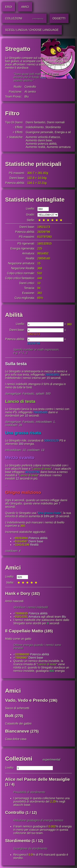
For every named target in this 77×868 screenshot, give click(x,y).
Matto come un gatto (18, 639)
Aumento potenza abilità (41, 144)
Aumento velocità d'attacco (43, 137)
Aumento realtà (35, 147)
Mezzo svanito (20, 458)
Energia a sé (63, 132)
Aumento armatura (59, 147)
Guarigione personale (39, 132)
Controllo (30, 87)
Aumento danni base (39, 140)
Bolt (9, 716)
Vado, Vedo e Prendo (26, 701)
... (6, 485)
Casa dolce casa (16, 739)
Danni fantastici (36, 122)
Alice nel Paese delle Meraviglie (37, 780)
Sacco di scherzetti (17, 708)
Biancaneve (17, 731)
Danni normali (56, 122)
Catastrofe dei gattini (18, 724)
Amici (13, 568)
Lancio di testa (20, 402)
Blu (26, 97)
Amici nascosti (14, 601)
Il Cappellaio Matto (24, 631)
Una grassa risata (23, 433)
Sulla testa (16, 364)
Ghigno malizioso (23, 493)
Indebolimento (35, 127)
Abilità (14, 315)
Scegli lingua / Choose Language (32, 30)
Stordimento (53, 127)
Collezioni (19, 759)
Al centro (30, 92)
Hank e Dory (18, 594)
